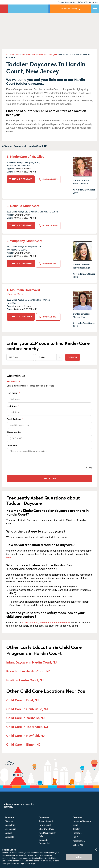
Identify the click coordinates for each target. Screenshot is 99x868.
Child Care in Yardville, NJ (25, 718)
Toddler (76, 829)
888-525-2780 (14, 381)
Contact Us (10, 825)
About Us (9, 821)
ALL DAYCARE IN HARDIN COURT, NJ (39, 55)
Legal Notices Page (28, 864)
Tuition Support (46, 821)
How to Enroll (45, 825)
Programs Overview (82, 821)
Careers (8, 833)
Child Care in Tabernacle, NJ (27, 727)
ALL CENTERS (13, 55)
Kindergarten (79, 841)
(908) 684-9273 (48, 179)
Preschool (77, 833)
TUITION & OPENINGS (21, 179)
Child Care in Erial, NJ (22, 700)
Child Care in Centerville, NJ (27, 709)
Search (73, 357)
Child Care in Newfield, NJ (25, 735)
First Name (49, 397)
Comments (12, 445)
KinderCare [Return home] (4, 9)
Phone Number (49, 436)
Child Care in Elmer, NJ (23, 744)
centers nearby (73, 9)
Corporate (9, 837)
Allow (79, 857)
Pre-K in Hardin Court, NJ (25, 680)
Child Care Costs (47, 829)
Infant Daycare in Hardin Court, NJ (32, 662)
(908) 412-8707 (48, 316)
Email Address (49, 423)
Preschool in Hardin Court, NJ (28, 671)
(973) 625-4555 (48, 225)
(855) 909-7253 (48, 263)
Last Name (49, 410)
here (9, 557)
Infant (75, 825)
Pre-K (75, 837)
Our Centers (10, 829)
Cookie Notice (51, 858)
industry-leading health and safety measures (46, 622)
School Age (78, 845)
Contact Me (49, 478)
